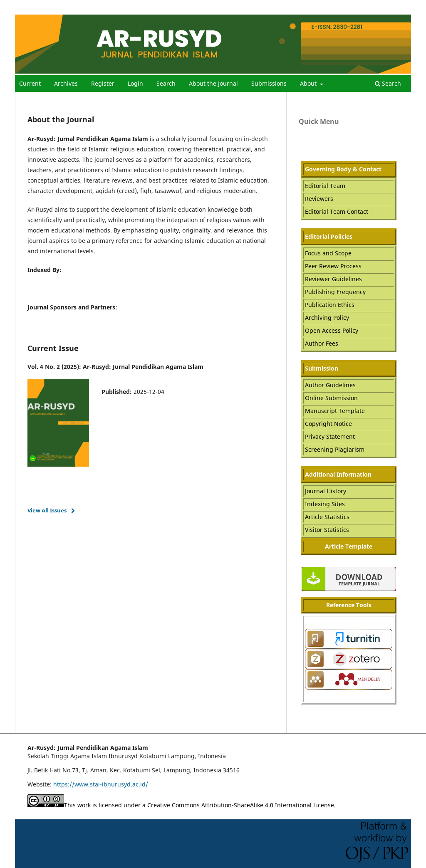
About (309, 83)
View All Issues (47, 510)
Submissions (269, 83)
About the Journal (213, 83)
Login (135, 83)
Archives (66, 83)
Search (166, 83)
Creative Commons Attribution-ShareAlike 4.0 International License (241, 805)
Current (30, 83)
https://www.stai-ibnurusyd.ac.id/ (101, 784)
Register (103, 83)
